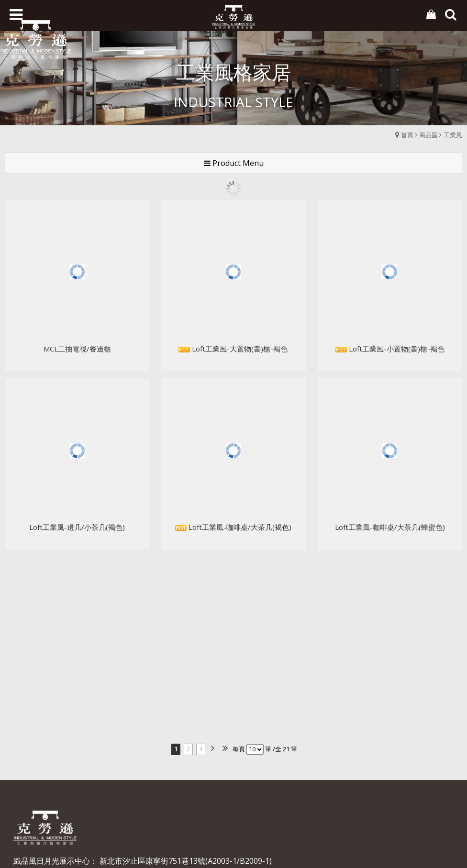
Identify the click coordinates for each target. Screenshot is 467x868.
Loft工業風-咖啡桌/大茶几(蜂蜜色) (390, 496)
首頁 (407, 135)
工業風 (453, 135)
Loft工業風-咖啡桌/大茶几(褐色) (233, 496)
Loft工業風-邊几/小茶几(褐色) (77, 496)
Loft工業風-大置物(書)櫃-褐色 (233, 318)
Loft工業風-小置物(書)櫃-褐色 (390, 318)
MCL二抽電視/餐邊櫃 (77, 318)
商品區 (428, 135)
